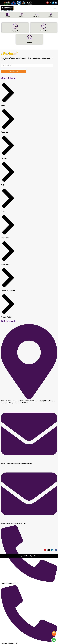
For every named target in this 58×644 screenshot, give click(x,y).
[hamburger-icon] (55, 9)
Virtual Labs (36, 16)
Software (22, 16)
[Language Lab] (15, 26)
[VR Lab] (29, 38)
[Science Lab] (44, 26)
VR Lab (29, 42)
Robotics (51, 16)
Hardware (7, 16)
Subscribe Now (14, 71)
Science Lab (44, 31)
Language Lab (15, 31)
